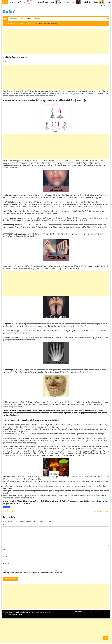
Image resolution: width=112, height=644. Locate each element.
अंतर (22, 19)
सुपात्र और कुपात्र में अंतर (70, 2)
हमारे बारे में (37, 19)
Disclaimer (106, 612)
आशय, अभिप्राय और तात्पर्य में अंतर (18, 2)
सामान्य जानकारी (13, 19)
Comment (7, 525)
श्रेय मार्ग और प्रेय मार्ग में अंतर (92, 2)
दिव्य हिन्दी (9, 12)
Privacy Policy (99, 612)
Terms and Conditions (88, 612)
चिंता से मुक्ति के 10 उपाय (101, 511)
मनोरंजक (29, 19)
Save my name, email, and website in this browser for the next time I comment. (33, 573)
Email (6, 556)
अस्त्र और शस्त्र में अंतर (9, 511)
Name (6, 549)
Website (6, 563)
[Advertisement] (56, 42)
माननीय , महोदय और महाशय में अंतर (46, 2)
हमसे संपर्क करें (78, 612)
